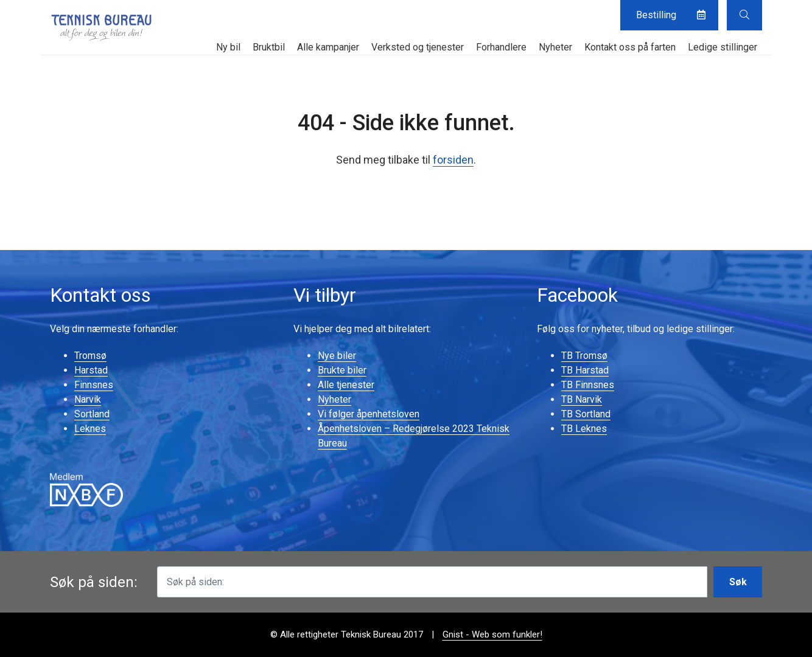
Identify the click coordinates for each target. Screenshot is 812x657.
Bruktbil (269, 47)
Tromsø (90, 356)
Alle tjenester (346, 385)
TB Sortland (586, 414)
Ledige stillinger (723, 47)
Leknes (90, 429)
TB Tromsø (584, 356)
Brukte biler (342, 370)
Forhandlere (501, 47)
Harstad (91, 370)
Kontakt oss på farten (630, 47)
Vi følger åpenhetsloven (369, 414)
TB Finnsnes (588, 385)
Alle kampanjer (328, 47)
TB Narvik (582, 399)
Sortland (92, 414)
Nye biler (337, 356)
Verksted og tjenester (418, 47)
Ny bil (228, 47)
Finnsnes (94, 385)
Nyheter (555, 47)
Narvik (88, 399)
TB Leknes (584, 429)
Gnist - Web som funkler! (492, 634)
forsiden (453, 160)
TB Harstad (585, 370)
